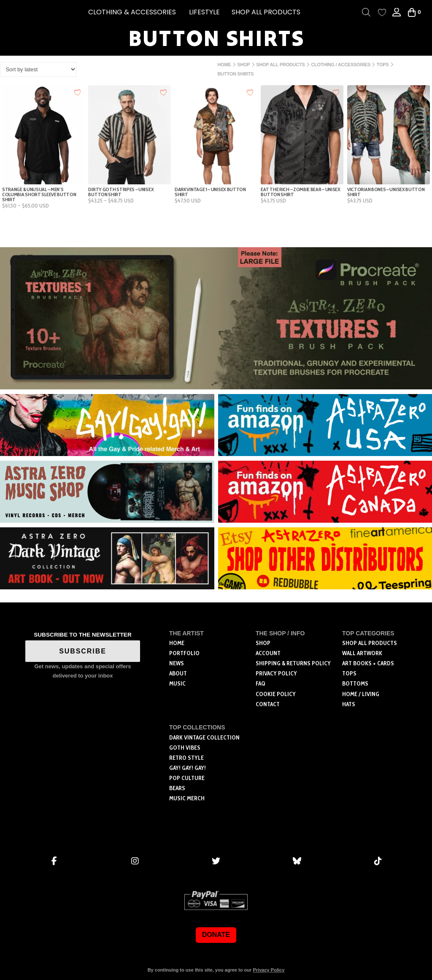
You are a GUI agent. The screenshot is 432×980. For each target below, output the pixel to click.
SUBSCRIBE (83, 651)
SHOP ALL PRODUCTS (266, 12)
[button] (132, 12)
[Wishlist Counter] (382, 12)
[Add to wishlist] (77, 92)
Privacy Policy (269, 970)
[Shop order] (38, 69)
